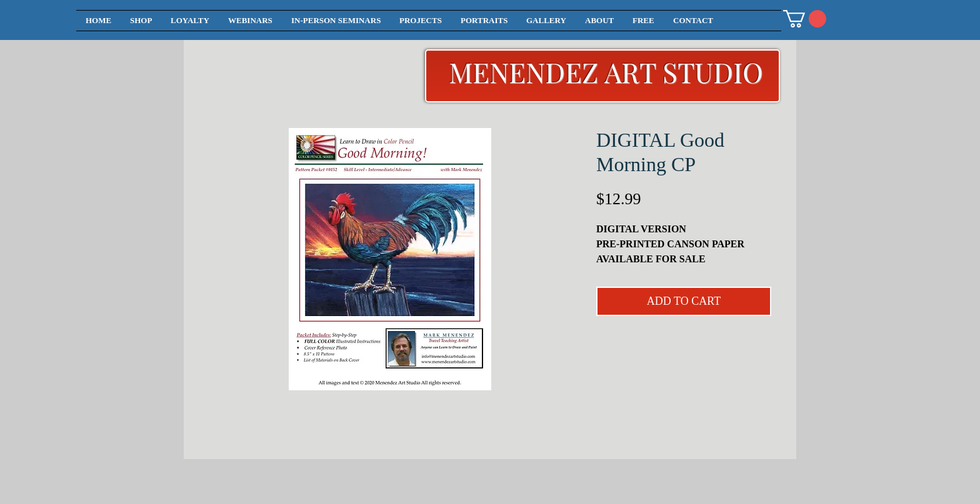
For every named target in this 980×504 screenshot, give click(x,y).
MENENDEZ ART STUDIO (606, 72)
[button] (805, 19)
